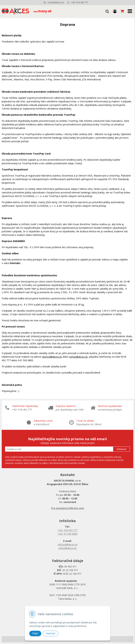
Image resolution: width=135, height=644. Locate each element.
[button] (107, 11)
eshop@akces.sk (56, 2)
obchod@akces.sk (52, 357)
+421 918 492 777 (80, 2)
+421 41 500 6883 (67, 534)
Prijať (35, 633)
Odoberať (121, 449)
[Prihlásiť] (115, 11)
